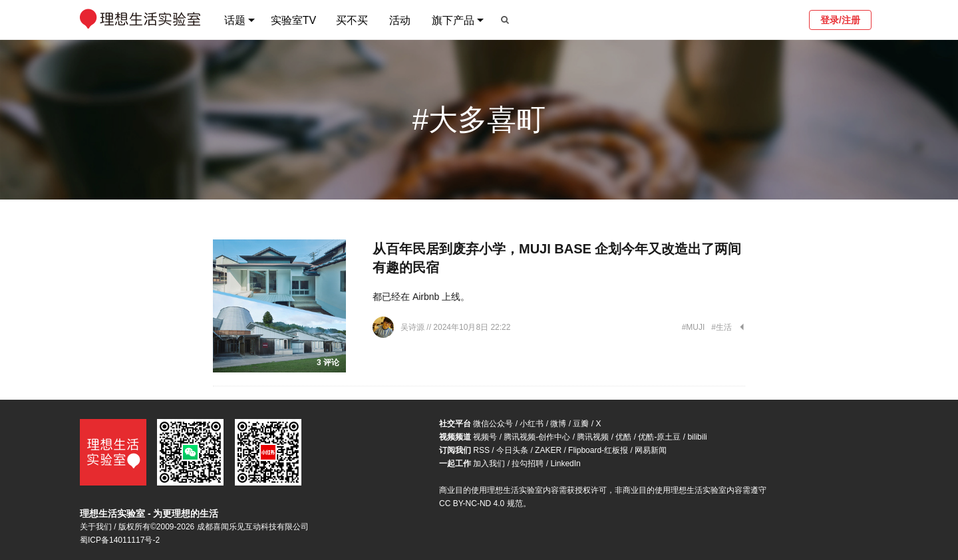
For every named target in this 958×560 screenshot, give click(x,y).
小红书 (532, 424)
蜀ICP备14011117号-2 (120, 540)
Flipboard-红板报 (598, 450)
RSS (481, 450)
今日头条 (512, 450)
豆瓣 (581, 424)
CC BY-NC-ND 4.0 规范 (481, 503)
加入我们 (489, 464)
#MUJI (694, 327)
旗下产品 (453, 20)
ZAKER (548, 450)
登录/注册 (840, 20)
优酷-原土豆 (659, 437)
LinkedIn (565, 464)
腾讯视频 (593, 437)
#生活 (721, 327)
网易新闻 (651, 450)
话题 (235, 20)
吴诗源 (413, 327)
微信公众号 (493, 424)
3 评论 (328, 362)
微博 (558, 424)
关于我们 (96, 527)
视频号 (485, 437)
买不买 (352, 20)
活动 (400, 20)
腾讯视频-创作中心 (537, 437)
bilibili (697, 437)
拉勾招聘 (528, 464)
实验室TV (293, 20)
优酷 (623, 437)
